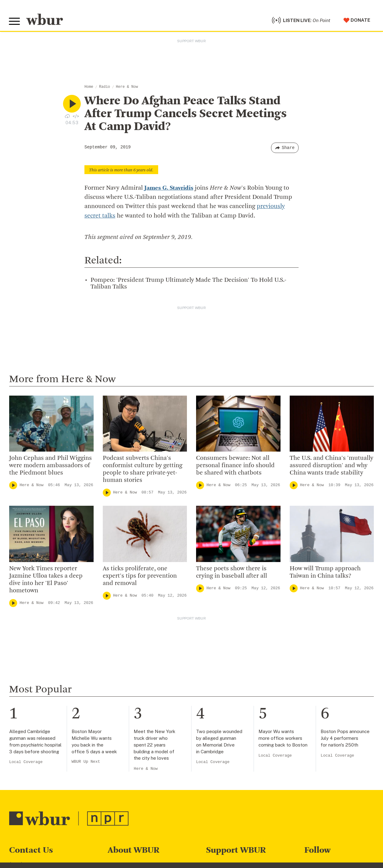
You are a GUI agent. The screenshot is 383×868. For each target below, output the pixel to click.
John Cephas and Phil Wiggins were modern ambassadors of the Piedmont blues (50, 466)
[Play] (13, 486)
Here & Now (127, 88)
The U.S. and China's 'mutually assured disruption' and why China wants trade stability (331, 466)
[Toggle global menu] (15, 22)
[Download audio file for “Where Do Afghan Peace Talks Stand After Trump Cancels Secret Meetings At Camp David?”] (67, 117)
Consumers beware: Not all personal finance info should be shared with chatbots (235, 466)
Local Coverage (26, 763)
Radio (105, 88)
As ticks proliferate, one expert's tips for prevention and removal (140, 577)
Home (89, 88)
